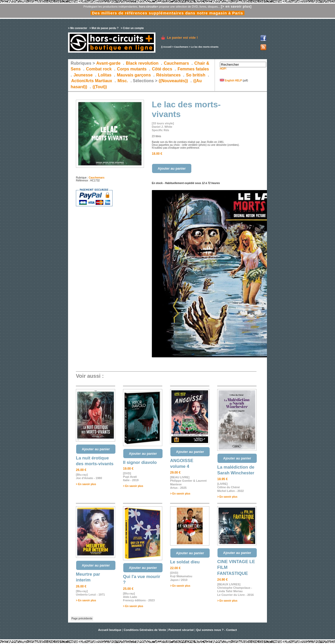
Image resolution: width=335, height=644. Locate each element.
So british (196, 75)
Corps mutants (132, 69)
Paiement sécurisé (181, 630)
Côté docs (162, 69)
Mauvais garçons (134, 75)
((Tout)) (100, 87)
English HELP (231, 80)
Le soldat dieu (185, 562)
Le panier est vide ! (182, 38)
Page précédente (82, 618)
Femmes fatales (193, 69)
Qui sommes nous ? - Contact (216, 630)
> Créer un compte (132, 28)
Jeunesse (83, 75)
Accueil (167, 47)
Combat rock (99, 69)
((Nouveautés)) (173, 81)
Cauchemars (181, 47)
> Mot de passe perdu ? (104, 28)
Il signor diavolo (140, 462)
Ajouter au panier (172, 168)
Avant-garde (108, 63)
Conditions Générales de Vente (145, 630)
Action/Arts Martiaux (92, 81)
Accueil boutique (110, 630)
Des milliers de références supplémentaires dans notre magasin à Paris (167, 13)
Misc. (123, 81)
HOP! (223, 69)
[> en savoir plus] (236, 7)
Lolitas (105, 75)
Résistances (168, 75)
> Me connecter (78, 28)
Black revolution (142, 63)
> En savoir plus (86, 484)
